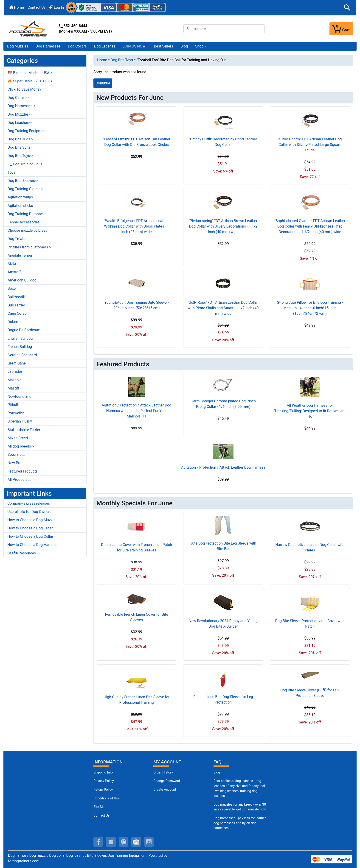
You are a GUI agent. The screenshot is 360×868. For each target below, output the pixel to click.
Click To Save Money (24, 89)
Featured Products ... (25, 471)
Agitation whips (20, 197)
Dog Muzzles (18, 46)
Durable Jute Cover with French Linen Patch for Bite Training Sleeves (136, 547)
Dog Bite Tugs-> (20, 139)
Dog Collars (77, 46)
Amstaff (14, 272)
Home (17, 7)
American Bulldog (22, 280)
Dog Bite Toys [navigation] (122, 60)
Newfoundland (20, 396)
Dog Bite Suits (19, 147)
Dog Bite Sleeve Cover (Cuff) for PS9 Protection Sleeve (310, 693)
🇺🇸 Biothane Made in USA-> (30, 73)
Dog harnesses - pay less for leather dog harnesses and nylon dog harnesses (240, 823)
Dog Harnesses (48, 46)
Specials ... (16, 455)
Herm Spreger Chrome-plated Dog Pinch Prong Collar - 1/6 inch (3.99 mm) (223, 404)
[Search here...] (224, 29)
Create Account (165, 790)
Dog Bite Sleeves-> (23, 181)
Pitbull (13, 405)
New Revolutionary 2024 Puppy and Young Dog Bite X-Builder (223, 624)
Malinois (15, 380)
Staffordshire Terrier (24, 430)
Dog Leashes (105, 46)
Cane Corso (17, 313)
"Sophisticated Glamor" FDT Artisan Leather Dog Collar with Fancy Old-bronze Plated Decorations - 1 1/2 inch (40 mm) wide (310, 226)
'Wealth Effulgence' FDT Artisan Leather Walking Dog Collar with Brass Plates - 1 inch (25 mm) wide (136, 226)
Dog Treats (16, 239)
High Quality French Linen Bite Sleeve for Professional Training (136, 700)
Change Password (167, 781)
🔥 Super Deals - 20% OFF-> (30, 81)
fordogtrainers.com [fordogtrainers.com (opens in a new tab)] (24, 861)
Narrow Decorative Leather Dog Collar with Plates (310, 547)
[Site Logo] (28, 28)
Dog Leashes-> (20, 123)
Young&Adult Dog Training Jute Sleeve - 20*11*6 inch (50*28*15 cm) (137, 305)
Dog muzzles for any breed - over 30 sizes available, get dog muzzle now (240, 807)
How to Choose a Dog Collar (30, 536)
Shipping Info (103, 772)
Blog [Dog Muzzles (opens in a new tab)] (217, 772)
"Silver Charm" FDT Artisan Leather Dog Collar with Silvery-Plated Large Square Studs (310, 145)
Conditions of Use (107, 798)
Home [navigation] (102, 60)
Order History (163, 772)
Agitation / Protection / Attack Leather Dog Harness (223, 467)
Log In (57, 7)
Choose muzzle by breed (28, 230)
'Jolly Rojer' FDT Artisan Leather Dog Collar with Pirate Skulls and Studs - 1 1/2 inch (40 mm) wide (223, 308)
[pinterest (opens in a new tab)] (124, 842)
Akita (12, 264)
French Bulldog (20, 347)
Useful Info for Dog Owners (29, 512)
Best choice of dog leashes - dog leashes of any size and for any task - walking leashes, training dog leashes (240, 788)
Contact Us (37, 7)
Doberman (16, 322)
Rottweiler (16, 413)
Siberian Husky (20, 421)
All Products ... (19, 480)
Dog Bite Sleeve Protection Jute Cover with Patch (310, 624)
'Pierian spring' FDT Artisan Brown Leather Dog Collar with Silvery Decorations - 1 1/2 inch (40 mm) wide (223, 226)
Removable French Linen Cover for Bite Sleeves (136, 617)
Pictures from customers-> (29, 247)
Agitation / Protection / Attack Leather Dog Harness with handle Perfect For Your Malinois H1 (136, 411)
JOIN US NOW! (135, 46)
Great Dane (17, 363)
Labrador (15, 371)
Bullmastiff (17, 297)
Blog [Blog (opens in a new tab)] (184, 46)
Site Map (100, 807)
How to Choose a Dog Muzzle (31, 520)
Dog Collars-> (18, 98)
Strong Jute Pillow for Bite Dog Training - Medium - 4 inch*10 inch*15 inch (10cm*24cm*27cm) (310, 308)
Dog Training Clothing (25, 189)
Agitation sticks (20, 206)
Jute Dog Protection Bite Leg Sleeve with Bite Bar (223, 546)
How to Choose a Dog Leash (30, 528)
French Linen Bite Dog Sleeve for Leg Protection (223, 700)
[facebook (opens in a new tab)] (98, 842)
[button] (347, 8)
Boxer (12, 288)
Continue (103, 83)
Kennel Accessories (24, 222)
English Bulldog (20, 338)
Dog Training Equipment (27, 131)
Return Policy (103, 790)
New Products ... (21, 463)
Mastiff (13, 388)
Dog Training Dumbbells (27, 214)
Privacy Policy (104, 781)
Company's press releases (29, 503)
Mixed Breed (18, 438)
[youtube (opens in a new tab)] (136, 842)
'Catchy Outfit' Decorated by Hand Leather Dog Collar (223, 142)
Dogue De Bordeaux (24, 330)
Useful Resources (22, 553)
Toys (11, 172)
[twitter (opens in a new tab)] (111, 842)
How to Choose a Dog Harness (32, 545)
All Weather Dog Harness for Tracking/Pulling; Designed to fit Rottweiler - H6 (310, 411)
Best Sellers (163, 46)
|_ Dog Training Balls (25, 164)
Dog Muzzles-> (20, 114)
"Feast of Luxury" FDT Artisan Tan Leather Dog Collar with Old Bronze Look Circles (136, 142)
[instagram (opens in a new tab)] (149, 842)
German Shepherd (22, 355)
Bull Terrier (16, 305)
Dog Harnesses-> (21, 106)
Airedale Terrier (20, 255)
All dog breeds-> (21, 446)
